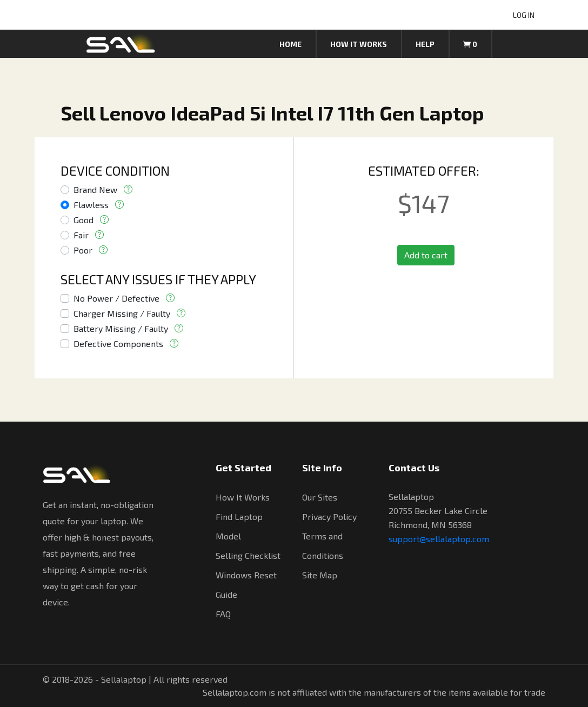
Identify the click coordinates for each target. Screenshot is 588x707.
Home (290, 44)
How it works (359, 44)
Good (83, 220)
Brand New (95, 189)
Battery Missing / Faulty (121, 328)
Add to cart (426, 255)
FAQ (223, 614)
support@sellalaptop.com (439, 539)
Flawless (91, 205)
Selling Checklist (248, 555)
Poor (83, 250)
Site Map (320, 575)
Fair (81, 235)
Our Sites (320, 497)
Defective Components (118, 344)
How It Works (243, 497)
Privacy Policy (329, 516)
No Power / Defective (116, 298)
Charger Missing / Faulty (122, 313)
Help (425, 44)
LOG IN (524, 15)
